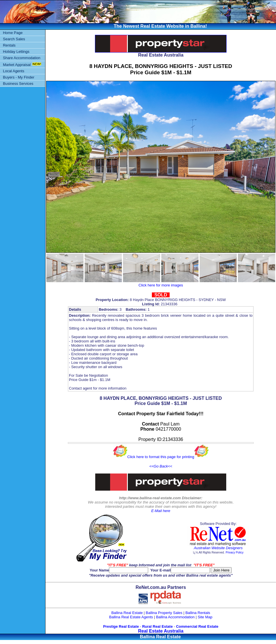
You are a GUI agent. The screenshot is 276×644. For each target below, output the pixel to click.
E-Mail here (161, 511)
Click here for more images (161, 285)
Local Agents (13, 71)
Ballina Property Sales (164, 613)
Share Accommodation (22, 58)
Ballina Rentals (198, 613)
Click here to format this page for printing (161, 457)
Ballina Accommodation (175, 617)
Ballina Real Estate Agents (131, 617)
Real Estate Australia (161, 631)
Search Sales (14, 39)
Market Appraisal (17, 65)
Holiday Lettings (16, 52)
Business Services (18, 84)
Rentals (9, 45)
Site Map (205, 617)
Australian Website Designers (218, 548)
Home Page (13, 33)
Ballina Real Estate (127, 613)
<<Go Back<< (161, 466)
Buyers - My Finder (19, 77)
